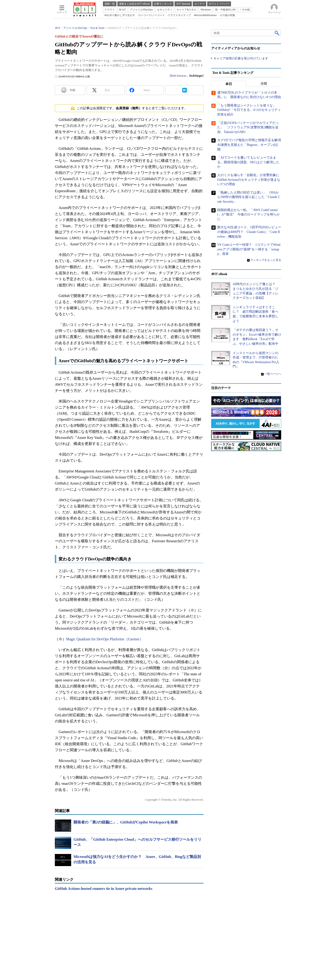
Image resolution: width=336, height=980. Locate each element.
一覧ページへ (273, 374)
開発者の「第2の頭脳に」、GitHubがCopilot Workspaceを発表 (126, 822)
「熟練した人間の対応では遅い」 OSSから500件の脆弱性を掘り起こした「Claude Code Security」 (249, 197)
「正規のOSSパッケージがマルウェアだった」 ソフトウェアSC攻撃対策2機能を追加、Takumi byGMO (248, 127)
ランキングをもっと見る (266, 260)
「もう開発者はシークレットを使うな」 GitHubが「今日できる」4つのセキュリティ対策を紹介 (249, 110)
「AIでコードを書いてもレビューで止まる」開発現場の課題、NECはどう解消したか (248, 162)
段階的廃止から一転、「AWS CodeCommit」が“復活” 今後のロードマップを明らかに (248, 215)
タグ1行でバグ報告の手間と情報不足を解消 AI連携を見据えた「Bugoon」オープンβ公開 (251, 145)
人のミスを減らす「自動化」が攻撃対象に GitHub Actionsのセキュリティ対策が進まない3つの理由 (250, 180)
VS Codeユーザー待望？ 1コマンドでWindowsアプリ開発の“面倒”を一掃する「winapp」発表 (249, 249)
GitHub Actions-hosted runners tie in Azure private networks (104, 889)
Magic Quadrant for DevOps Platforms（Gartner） (105, 639)
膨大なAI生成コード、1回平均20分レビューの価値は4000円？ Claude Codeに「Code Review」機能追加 (249, 232)
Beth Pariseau (178, 76)
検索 (277, 33)
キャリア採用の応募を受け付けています (241, 58)
